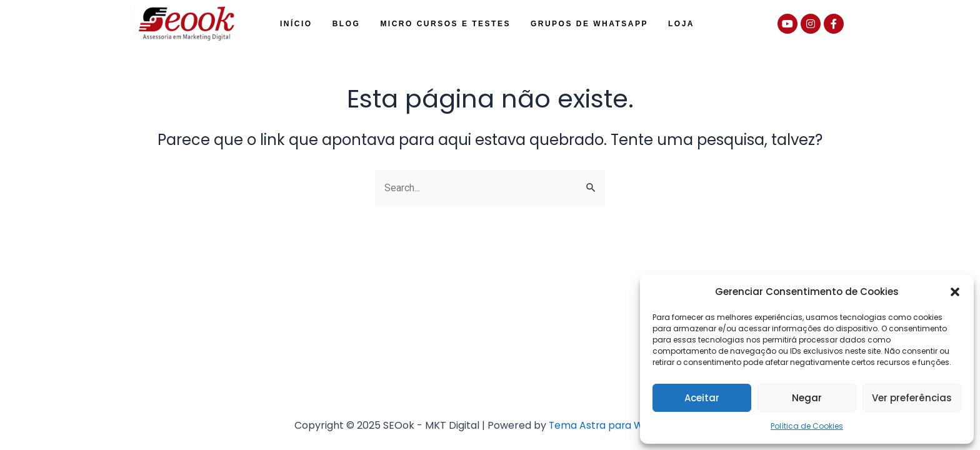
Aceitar (702, 398)
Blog (347, 24)
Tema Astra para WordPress (617, 425)
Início (296, 24)
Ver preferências (912, 398)
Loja (681, 24)
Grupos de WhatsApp (589, 24)
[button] (955, 292)
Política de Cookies (807, 426)
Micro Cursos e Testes (445, 24)
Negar (807, 398)
